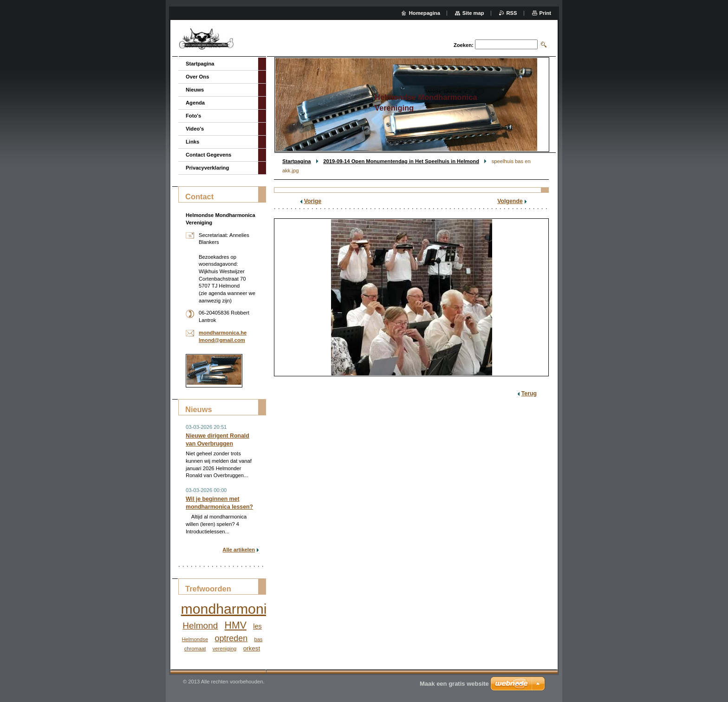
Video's (195, 129)
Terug (529, 394)
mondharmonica (231, 609)
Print (545, 13)
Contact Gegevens (208, 155)
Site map (473, 13)
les (257, 626)
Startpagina (297, 161)
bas (258, 639)
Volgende (510, 201)
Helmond (200, 626)
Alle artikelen (239, 550)
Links (192, 142)
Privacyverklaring (207, 168)
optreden (231, 638)
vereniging (225, 649)
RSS (512, 13)
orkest (252, 648)
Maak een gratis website (454, 684)
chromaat (195, 649)
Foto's (193, 116)
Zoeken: (464, 45)
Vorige (313, 201)
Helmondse (195, 639)
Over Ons (197, 77)
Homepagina (425, 13)
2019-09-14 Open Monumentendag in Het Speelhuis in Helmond (401, 161)
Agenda (195, 103)
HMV (236, 625)
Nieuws (195, 90)
